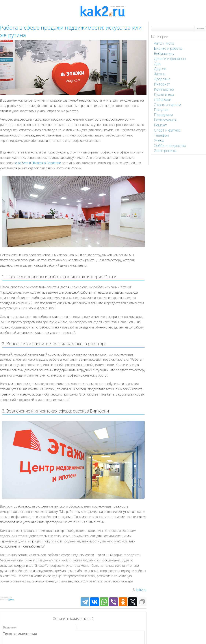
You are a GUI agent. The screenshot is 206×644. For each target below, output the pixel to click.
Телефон (161, 135)
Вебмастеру (164, 54)
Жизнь (160, 74)
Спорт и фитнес (167, 130)
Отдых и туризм (168, 105)
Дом (158, 64)
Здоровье (162, 79)
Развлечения (165, 120)
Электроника (165, 151)
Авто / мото (164, 43)
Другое (11, 600)
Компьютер (164, 89)
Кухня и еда (164, 94)
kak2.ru (141, 590)
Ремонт (160, 125)
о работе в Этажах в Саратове (38, 163)
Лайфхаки (163, 100)
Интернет (162, 84)
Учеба (159, 140)
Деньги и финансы (170, 59)
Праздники (163, 115)
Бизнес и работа (168, 48)
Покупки (161, 110)
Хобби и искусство (170, 146)
